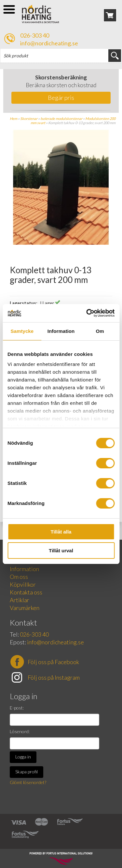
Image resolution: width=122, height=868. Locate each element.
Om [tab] (100, 331)
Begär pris (61, 98)
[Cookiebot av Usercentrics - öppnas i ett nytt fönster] (87, 313)
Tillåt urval (61, 551)
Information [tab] (61, 331)
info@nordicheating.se (49, 43)
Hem (14, 118)
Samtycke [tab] (22, 331)
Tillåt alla (61, 532)
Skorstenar (29, 118)
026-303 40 (35, 35)
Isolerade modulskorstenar (61, 118)
